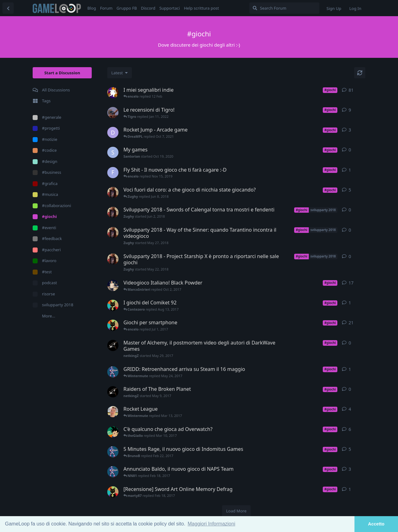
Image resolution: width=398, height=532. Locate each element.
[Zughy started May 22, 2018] (113, 259)
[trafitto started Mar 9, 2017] (113, 432)
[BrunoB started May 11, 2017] (113, 372)
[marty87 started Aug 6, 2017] (113, 305)
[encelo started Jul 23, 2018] (113, 93)
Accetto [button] (376, 524)
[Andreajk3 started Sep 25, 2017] (113, 285)
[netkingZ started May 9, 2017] (113, 392)
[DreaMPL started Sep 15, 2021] (113, 132)
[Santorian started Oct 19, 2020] (113, 152)
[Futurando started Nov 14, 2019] (113, 173)
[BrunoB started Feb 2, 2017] (113, 452)
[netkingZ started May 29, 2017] (113, 345)
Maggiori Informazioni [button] (212, 524)
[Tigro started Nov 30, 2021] (113, 113)
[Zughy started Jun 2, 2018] (113, 212)
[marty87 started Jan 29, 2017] (113, 492)
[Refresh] (360, 73)
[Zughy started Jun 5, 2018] (113, 192)
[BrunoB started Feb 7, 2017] (113, 472)
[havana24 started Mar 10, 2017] (113, 412)
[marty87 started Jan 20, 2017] (113, 325)
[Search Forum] (284, 8)
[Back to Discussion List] (8, 8)
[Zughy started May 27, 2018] (113, 233)
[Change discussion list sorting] (120, 73)
